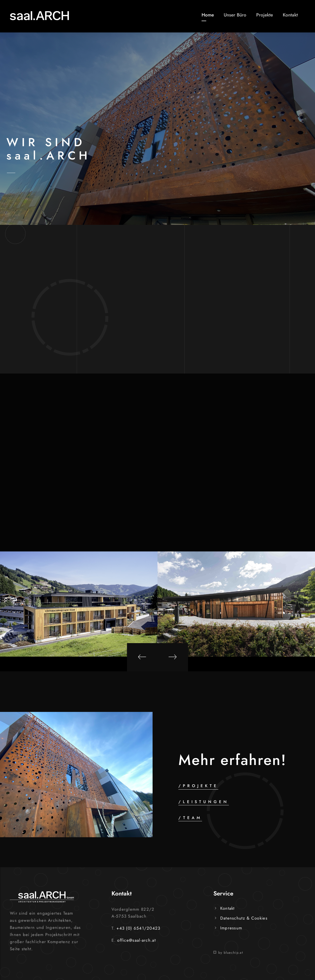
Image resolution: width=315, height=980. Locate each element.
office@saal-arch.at (136, 940)
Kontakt (290, 15)
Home (208, 15)
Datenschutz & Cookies (244, 918)
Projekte (265, 15)
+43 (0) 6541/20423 (138, 928)
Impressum (231, 928)
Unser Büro (235, 15)
